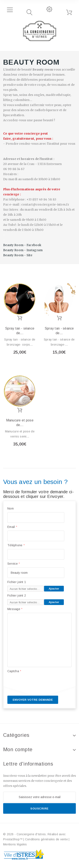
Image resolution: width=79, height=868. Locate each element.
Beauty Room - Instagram (23, 250)
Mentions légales (15, 844)
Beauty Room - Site (18, 255)
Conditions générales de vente (46, 839)
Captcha (14, 671)
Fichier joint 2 (17, 595)
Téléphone (16, 545)
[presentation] (39, 683)
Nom (11, 508)
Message (15, 609)
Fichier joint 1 (17, 582)
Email (12, 527)
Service (14, 564)
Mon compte (18, 749)
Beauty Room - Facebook (22, 245)
